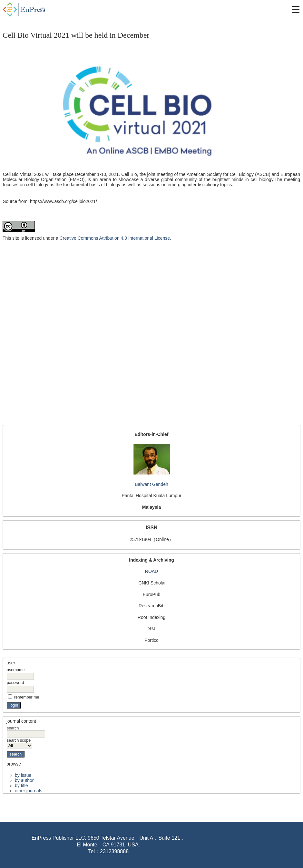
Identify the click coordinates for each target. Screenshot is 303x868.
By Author (24, 780)
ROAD (151, 571)
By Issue (23, 775)
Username (16, 670)
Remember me (27, 697)
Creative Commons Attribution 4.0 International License (115, 238)
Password (15, 683)
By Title (21, 786)
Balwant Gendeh (151, 484)
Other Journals (29, 791)
